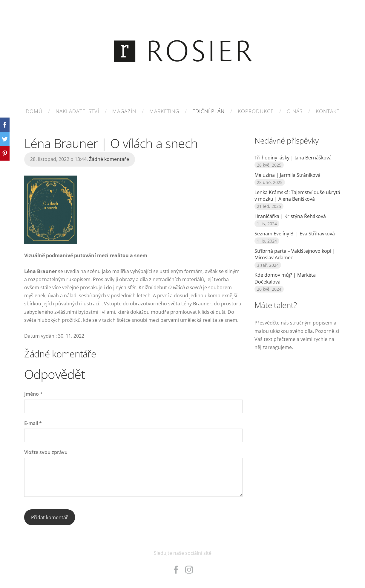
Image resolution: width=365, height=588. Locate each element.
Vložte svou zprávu (46, 452)
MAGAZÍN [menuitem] (124, 111)
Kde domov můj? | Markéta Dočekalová (285, 278)
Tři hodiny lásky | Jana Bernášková (293, 158)
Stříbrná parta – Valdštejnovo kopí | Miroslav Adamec (295, 254)
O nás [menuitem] (295, 111)
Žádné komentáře (109, 159)
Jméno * (33, 394)
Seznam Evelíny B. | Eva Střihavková (295, 234)
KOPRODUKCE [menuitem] (256, 111)
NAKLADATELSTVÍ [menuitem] (77, 111)
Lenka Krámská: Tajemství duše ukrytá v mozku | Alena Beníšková (297, 196)
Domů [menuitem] (34, 111)
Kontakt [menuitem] (328, 111)
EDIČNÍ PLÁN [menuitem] (208, 111)
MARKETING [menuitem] (164, 111)
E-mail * (33, 423)
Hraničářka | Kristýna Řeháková (290, 216)
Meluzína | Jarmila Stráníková (287, 175)
